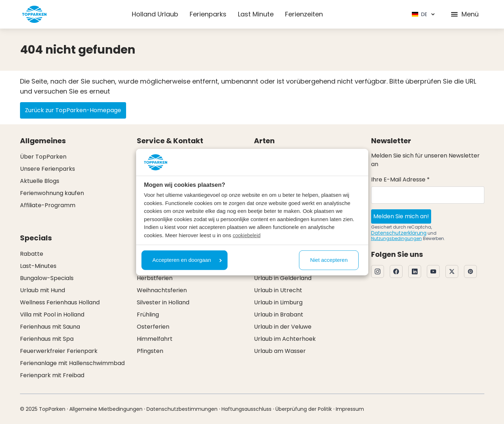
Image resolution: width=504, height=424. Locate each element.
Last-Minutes (38, 266)
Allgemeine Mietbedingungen (106, 409)
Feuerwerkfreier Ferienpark (59, 351)
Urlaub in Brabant (279, 315)
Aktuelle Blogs (40, 181)
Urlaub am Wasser (280, 351)
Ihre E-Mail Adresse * (400, 179)
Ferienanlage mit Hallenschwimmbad (72, 363)
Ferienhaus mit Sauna (50, 327)
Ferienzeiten (304, 14)
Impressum (350, 409)
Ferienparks (208, 14)
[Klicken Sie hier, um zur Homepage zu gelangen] (34, 14)
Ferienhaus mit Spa (47, 339)
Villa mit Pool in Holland (52, 315)
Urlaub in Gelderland (283, 278)
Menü (464, 14)
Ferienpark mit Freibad (52, 375)
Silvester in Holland (163, 302)
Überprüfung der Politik (304, 409)
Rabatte (32, 254)
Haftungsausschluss (246, 409)
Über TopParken (43, 157)
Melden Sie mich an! (401, 216)
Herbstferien (155, 278)
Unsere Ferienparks (48, 169)
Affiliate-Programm (48, 205)
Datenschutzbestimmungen (182, 409)
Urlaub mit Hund (43, 290)
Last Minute (256, 14)
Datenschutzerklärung (399, 233)
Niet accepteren (329, 260)
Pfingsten (150, 351)
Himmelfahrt (155, 339)
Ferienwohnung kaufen (52, 193)
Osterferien (153, 327)
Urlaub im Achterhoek (285, 339)
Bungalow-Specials (47, 278)
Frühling (148, 315)
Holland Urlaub (155, 14)
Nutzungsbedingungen (396, 238)
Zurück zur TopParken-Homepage (73, 110)
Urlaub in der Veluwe (283, 327)
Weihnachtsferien (162, 290)
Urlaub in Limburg (278, 302)
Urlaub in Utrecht (278, 290)
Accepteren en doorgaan (187, 260)
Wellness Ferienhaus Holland (60, 302)
